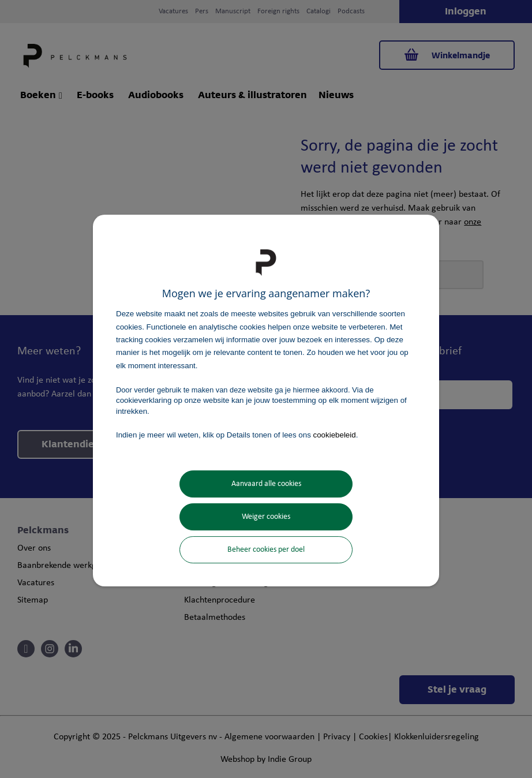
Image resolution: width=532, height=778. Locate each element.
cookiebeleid (335, 435)
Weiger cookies (266, 517)
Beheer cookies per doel (266, 550)
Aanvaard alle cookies (266, 484)
